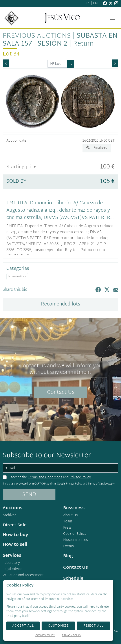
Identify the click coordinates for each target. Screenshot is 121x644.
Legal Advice (13, 569)
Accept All (23, 626)
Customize (58, 626)
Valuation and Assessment (23, 576)
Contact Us (61, 392)
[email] (60, 468)
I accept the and (50, 478)
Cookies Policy (45, 636)
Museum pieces (75, 540)
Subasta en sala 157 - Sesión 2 (60, 40)
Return (83, 44)
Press (67, 528)
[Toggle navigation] (112, 18)
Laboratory (11, 563)
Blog (68, 556)
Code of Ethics (75, 534)
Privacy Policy (80, 478)
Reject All (93, 626)
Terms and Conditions (45, 478)
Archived (10, 516)
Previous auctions (37, 36)
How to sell (15, 545)
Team (68, 522)
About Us (70, 516)
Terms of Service (98, 484)
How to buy (15, 535)
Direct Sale (15, 525)
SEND (29, 495)
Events (68, 546)
